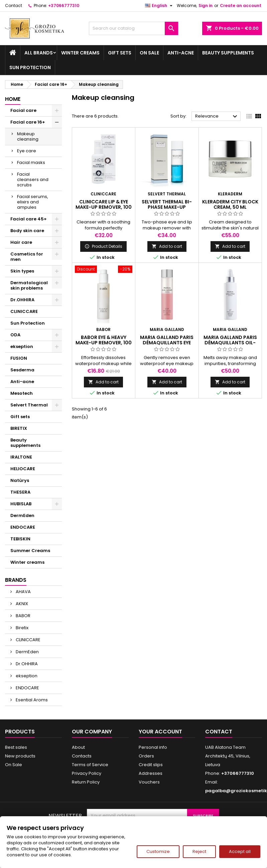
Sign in (206, 6)
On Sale (149, 53)
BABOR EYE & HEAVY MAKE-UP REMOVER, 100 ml (104, 343)
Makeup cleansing (28, 136)
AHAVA (23, 592)
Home (13, 99)
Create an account (241, 6)
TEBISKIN (20, 539)
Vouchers (149, 782)
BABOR (23, 616)
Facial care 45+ (29, 219)
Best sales (16, 747)
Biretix (22, 628)
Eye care (27, 151)
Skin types (22, 271)
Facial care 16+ (28, 122)
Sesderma (22, 370)
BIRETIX (19, 428)
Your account (160, 732)
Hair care (21, 242)
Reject (199, 851)
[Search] (133, 28)
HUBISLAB (21, 504)
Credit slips (151, 765)
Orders (146, 756)
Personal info (153, 747)
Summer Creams (30, 551)
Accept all (240, 851)
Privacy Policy (87, 773)
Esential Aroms (31, 700)
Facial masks (31, 162)
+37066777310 (64, 6)
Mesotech (22, 393)
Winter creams (80, 53)
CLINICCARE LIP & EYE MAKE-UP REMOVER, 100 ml (104, 207)
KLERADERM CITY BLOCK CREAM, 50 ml (230, 204)
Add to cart (167, 246)
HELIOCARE (23, 469)
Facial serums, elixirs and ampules (33, 202)
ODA (15, 335)
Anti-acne (181, 53)
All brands (39, 53)
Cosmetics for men (27, 257)
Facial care (23, 110)
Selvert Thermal (29, 405)
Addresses (151, 773)
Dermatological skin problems (29, 285)
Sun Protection (30, 67)
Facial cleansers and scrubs (33, 180)
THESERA (20, 492)
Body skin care (27, 231)
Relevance (217, 117)
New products (20, 756)
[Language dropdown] (160, 6)
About (78, 747)
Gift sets (120, 53)
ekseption (22, 346)
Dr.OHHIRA (22, 300)
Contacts (82, 756)
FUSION (19, 358)
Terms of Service (90, 765)
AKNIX (21, 604)
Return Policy (86, 782)
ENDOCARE (23, 527)
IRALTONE (21, 457)
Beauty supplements (228, 53)
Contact (14, 6)
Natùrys (20, 480)
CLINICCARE (24, 311)
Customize (158, 851)
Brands (16, 580)
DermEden (22, 515)
